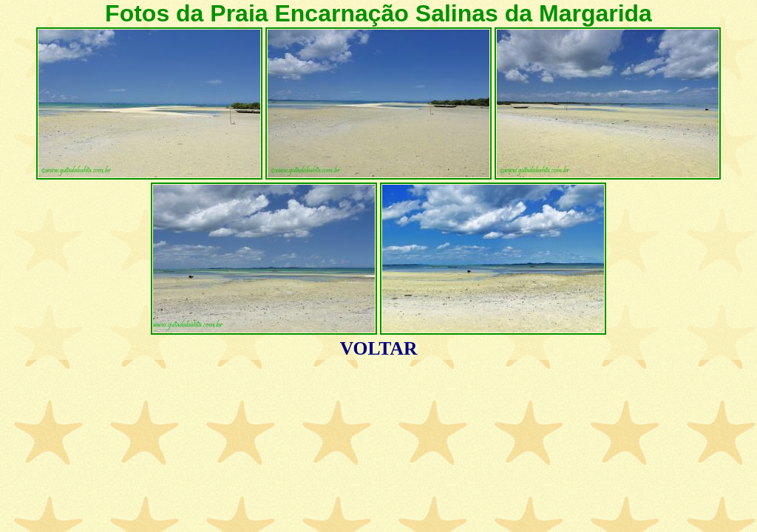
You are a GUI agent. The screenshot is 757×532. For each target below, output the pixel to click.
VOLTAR (379, 348)
